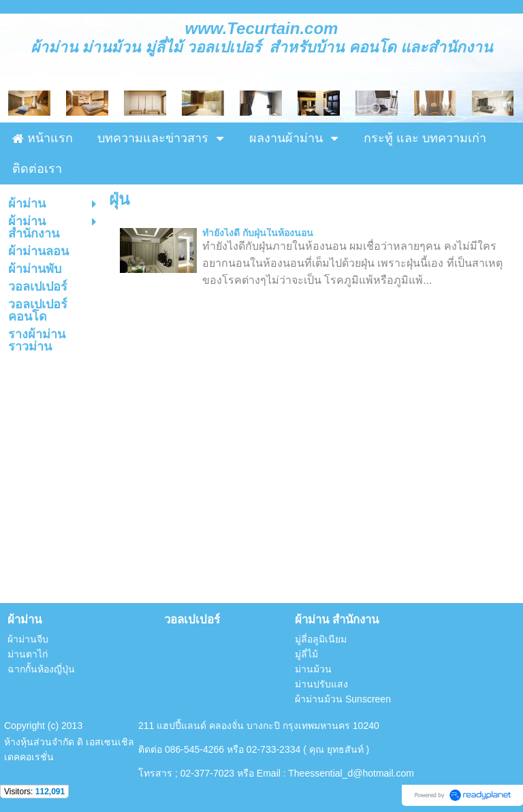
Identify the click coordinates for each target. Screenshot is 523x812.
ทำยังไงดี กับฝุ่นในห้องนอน (258, 233)
